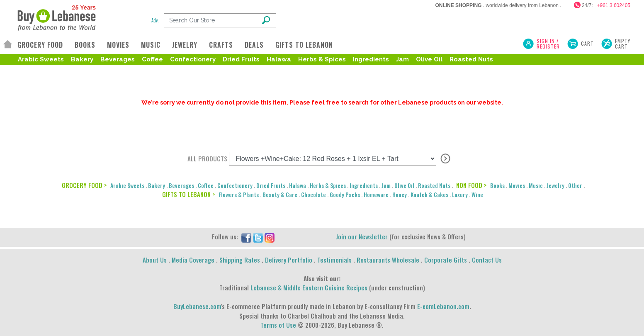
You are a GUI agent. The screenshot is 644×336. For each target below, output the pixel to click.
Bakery (82, 59)
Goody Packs (345, 194)
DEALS (254, 45)
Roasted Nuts (471, 59)
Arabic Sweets (41, 59)
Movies (517, 185)
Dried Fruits (241, 59)
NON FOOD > (471, 185)
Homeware (376, 194)
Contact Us (487, 260)
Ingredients (371, 59)
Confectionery (193, 59)
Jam (402, 59)
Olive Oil (429, 59)
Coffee (152, 59)
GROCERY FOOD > (84, 185)
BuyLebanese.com (197, 306)
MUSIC (151, 45)
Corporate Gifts (446, 260)
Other (575, 185)
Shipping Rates (240, 260)
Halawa (279, 59)
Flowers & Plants (239, 194)
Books (497, 185)
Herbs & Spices (322, 59)
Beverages (118, 59)
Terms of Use (278, 325)
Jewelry (555, 185)
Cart (587, 43)
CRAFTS (221, 45)
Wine (477, 194)
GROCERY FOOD (40, 45)
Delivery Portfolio (289, 260)
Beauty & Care (280, 194)
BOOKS (85, 45)
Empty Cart (623, 44)
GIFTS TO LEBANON (304, 45)
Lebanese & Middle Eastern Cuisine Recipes (309, 287)
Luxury (460, 194)
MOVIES (118, 45)
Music (536, 185)
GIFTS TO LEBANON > (188, 194)
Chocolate (313, 194)
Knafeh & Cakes (429, 194)
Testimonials (334, 260)
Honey (400, 194)
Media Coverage (193, 260)
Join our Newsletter (362, 236)
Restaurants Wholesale (388, 260)
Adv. (155, 20)
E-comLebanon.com (443, 306)
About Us (155, 260)
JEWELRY (185, 45)
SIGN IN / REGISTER (548, 44)
